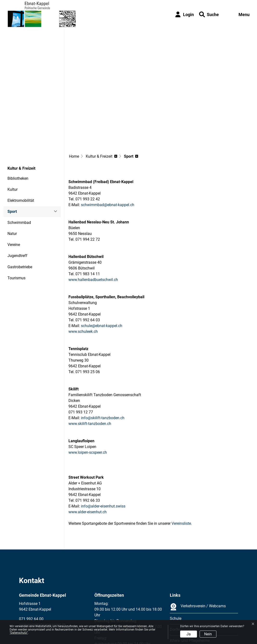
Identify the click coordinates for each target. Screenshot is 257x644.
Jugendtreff (17, 212)
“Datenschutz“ (19, 633)
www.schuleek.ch (86, 288)
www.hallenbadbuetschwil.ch (96, 236)
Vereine (14, 201)
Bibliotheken (18, 135)
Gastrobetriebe (20, 224)
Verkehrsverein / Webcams (198, 564)
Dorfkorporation (183, 586)
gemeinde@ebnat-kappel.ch (42, 581)
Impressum (28, 618)
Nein (208, 634)
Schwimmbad (19, 179)
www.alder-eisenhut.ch (90, 469)
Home (74, 113)
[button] (209, 15)
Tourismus (16, 235)
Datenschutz (52, 618)
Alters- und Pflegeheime (190, 597)
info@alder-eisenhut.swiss (103, 463)
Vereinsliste (181, 480)
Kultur (12, 146)
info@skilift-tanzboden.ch (103, 375)
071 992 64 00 (31, 576)
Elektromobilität (21, 157)
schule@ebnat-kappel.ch (102, 283)
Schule (176, 575)
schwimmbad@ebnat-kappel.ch (108, 162)
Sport (21, 170)
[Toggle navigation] (239, 15)
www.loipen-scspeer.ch (90, 409)
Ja (189, 634)
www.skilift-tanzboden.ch (92, 380)
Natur (12, 190)
